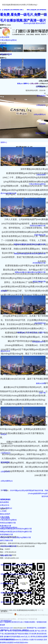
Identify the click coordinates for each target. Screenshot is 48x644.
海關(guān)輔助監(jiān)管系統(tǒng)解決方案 (30, 244)
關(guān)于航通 (6, 54)
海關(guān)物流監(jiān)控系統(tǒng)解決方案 (30, 254)
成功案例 (4, 291)
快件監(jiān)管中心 (39, 342)
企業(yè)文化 (41, 105)
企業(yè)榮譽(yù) (40, 114)
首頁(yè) (4, 45)
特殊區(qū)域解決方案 (38, 226)
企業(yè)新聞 (41, 175)
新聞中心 (4, 142)
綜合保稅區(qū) (40, 323)
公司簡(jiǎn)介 (41, 86)
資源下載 (42, 393)
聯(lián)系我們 (41, 23)
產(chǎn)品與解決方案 (9, 193)
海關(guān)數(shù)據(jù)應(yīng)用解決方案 (30, 272)
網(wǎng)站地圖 (29, 23)
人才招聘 (42, 124)
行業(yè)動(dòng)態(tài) (37, 184)
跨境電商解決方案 (39, 263)
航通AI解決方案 (40, 235)
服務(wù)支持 (5, 351)
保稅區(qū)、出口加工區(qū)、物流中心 (31, 332)
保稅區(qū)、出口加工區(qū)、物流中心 (15, 630)
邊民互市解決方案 (39, 282)
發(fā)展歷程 (41, 96)
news (2, 34)
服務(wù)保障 (41, 383)
